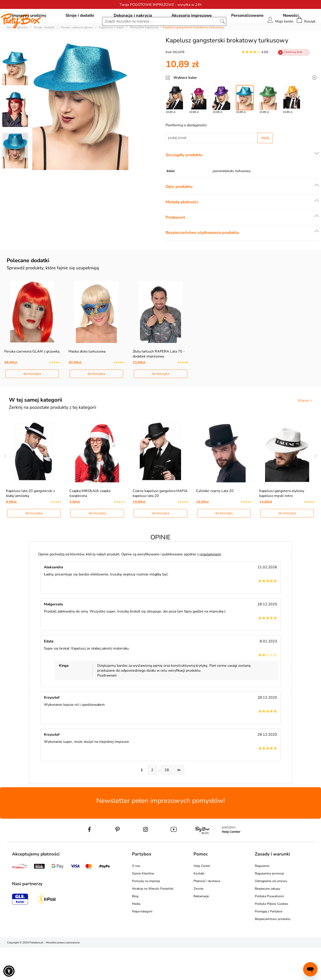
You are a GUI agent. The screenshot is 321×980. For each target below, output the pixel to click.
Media (136, 936)
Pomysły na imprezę (146, 913)
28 (167, 802)
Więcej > (305, 427)
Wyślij (265, 158)
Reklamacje (201, 929)
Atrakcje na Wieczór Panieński (153, 921)
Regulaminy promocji (269, 906)
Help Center (202, 898)
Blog (135, 929)
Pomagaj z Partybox (269, 944)
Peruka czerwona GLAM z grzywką (32, 378)
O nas (136, 898)
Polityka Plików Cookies (272, 936)
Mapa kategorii (142, 944)
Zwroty (199, 921)
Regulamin (262, 898)
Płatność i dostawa (207, 913)
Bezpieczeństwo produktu (273, 951)
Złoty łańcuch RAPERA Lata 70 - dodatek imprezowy (159, 380)
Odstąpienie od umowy (271, 913)
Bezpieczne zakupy (267, 921)
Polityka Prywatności (269, 929)
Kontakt (199, 906)
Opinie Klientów (143, 906)
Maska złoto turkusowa (87, 378)
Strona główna (17, 48)
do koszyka (32, 400)
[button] (9, 971)
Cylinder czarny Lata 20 (215, 523)
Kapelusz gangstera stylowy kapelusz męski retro (282, 526)
